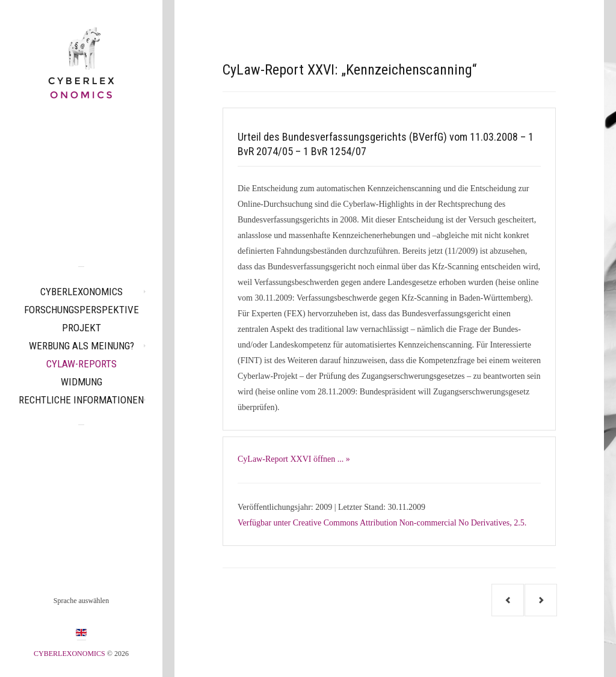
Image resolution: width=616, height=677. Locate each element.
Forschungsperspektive (82, 310)
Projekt (82, 328)
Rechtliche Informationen (81, 400)
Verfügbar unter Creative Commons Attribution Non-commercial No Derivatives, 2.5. (382, 523)
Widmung (82, 382)
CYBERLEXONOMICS (82, 292)
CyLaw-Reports (82, 364)
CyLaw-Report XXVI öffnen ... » (294, 459)
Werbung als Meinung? (82, 346)
